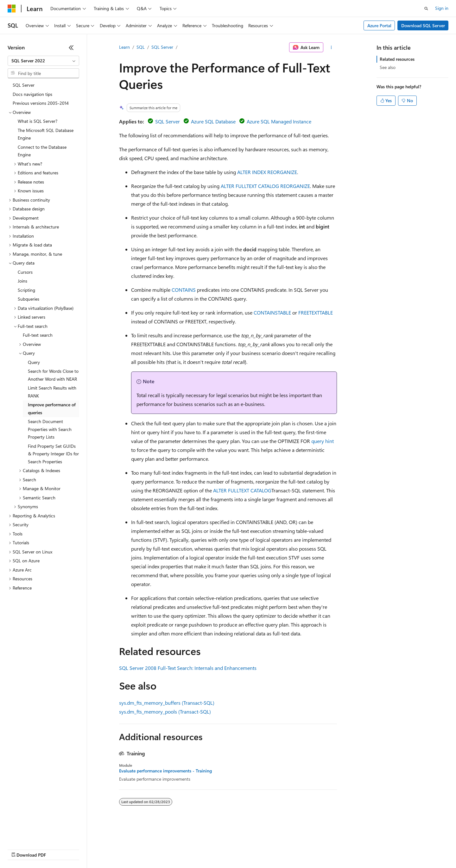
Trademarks (263, 849)
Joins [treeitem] (22, 281)
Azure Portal (379, 25)
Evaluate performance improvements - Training (165, 771)
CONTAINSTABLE (272, 312)
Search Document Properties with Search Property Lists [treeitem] (50, 429)
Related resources (397, 59)
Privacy (138, 849)
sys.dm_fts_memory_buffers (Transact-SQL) (167, 703)
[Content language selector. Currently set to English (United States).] (37, 834)
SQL (141, 47)
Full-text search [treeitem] (38, 335)
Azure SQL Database (213, 121)
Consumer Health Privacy (182, 849)
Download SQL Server (423, 25)
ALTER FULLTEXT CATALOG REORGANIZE (265, 186)
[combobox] (43, 61)
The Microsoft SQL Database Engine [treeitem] (46, 134)
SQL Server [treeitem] (24, 85)
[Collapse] (71, 47)
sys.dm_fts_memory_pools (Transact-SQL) (165, 712)
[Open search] (426, 9)
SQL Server (162, 47)
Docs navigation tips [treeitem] (32, 94)
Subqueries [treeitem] (28, 299)
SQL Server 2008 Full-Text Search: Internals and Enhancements (188, 668)
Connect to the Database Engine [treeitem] (42, 151)
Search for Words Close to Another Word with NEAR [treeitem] (53, 375)
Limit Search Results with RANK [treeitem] (52, 392)
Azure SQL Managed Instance (279, 121)
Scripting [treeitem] (26, 290)
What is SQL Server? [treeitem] (38, 121)
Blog (86, 849)
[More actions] (331, 47)
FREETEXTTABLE (316, 312)
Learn (124, 47)
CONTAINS (184, 290)
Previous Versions (57, 849)
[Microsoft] (12, 9)
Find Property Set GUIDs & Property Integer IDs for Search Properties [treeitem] (53, 454)
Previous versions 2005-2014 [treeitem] (41, 103)
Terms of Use (231, 849)
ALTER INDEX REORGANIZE (267, 172)
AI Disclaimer (20, 849)
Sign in (442, 8)
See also (388, 67)
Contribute (113, 849)
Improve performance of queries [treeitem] (52, 409)
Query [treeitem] (34, 362)
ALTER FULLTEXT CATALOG (242, 490)
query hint (323, 441)
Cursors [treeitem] (25, 272)
